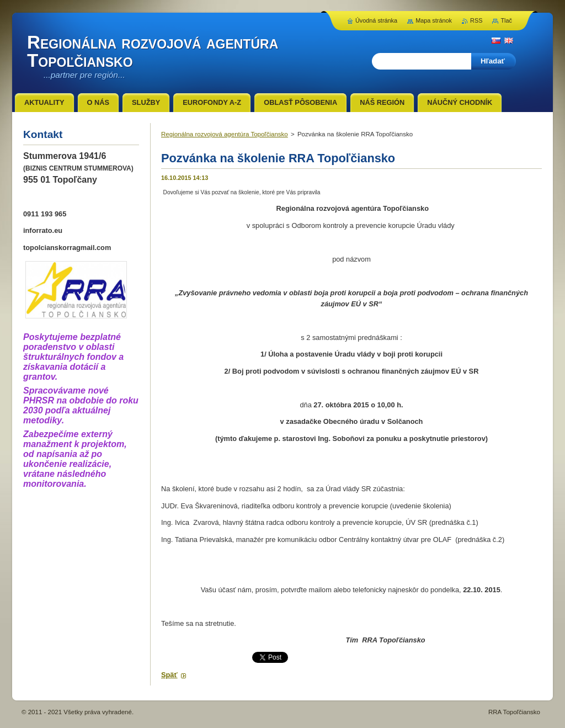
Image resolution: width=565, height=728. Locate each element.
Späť (169, 675)
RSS (476, 20)
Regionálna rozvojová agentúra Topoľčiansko (225, 134)
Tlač (506, 20)
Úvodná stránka (376, 20)
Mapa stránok (434, 20)
